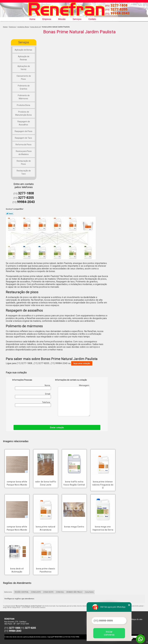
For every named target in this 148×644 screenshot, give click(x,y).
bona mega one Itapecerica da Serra (103, 528)
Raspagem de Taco (24, 138)
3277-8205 (119, 9)
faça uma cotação (82, 363)
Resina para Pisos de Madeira (24, 153)
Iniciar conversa (109, 633)
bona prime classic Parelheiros (46, 570)
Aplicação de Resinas (24, 58)
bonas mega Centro (74, 527)
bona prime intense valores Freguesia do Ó (103, 485)
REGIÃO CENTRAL (22, 592)
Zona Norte (89, 592)
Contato (92, 19)
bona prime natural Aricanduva (46, 528)
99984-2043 (120, 13)
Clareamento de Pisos (24, 78)
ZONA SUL (60, 592)
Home (32, 19)
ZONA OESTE (48, 592)
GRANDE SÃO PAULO (74, 592)
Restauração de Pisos (24, 162)
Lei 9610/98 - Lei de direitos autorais (34, 608)
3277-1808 (119, 5)
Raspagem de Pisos (24, 131)
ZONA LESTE (36, 592)
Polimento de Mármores (24, 97)
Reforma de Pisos (24, 145)
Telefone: (33, 404)
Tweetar (10, 213)
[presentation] (49, 415)
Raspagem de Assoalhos (24, 123)
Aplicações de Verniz (24, 68)
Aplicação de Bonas (24, 50)
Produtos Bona (24, 105)
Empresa (47, 19)
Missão (62, 19)
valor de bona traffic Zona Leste (46, 483)
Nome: (33, 387)
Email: (33, 396)
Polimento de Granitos (24, 87)
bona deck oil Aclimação (17, 570)
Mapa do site (137, 619)
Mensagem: (74, 400)
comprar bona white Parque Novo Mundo (17, 483)
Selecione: (8, 592)
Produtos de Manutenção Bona (24, 113)
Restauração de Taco (24, 172)
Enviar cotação (57, 427)
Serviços (77, 19)
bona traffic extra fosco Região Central (74, 483)
